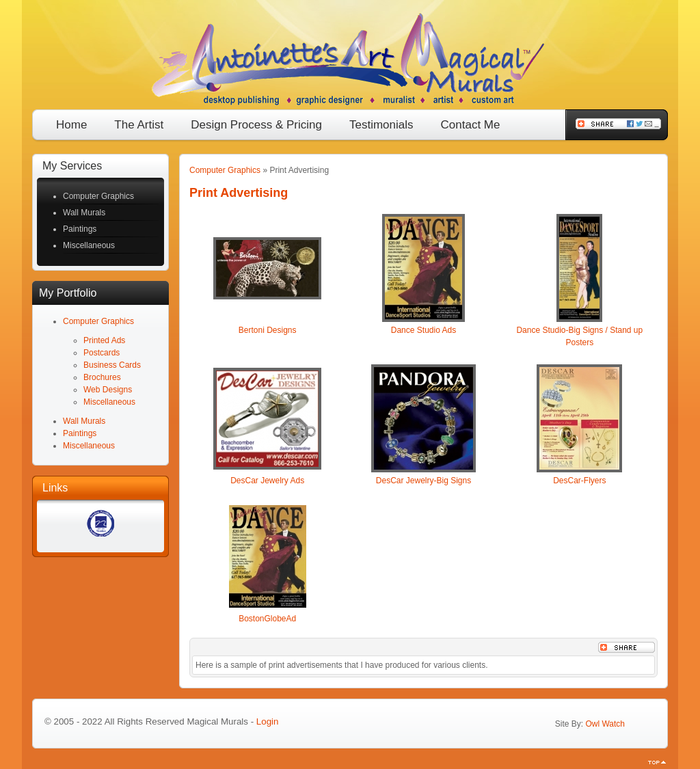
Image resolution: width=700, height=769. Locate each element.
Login (268, 721)
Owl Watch (605, 724)
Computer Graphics (225, 170)
